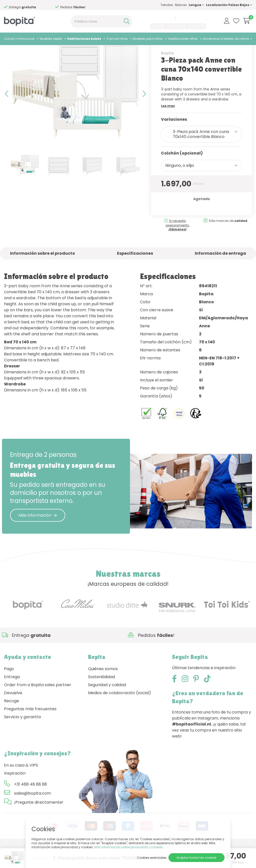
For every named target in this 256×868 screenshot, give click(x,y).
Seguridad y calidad (107, 706)
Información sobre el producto (42, 275)
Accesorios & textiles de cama (226, 39)
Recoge (11, 722)
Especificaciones (135, 275)
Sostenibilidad (101, 698)
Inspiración (15, 795)
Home (9, 51)
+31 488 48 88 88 (161, 18)
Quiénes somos (103, 690)
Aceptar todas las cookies (196, 858)
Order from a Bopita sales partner (38, 706)
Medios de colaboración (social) (119, 714)
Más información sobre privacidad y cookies (128, 847)
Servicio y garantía (22, 738)
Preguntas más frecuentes (30, 730)
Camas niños (117, 39)
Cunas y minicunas (19, 39)
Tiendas (167, 5)
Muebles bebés (51, 39)
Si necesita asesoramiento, (177, 246)
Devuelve (13, 714)
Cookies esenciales (152, 858)
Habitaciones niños (183, 39)
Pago (9, 690)
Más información (38, 537)
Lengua (196, 5)
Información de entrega (220, 275)
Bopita (167, 74)
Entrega (12, 698)
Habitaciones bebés (84, 39)
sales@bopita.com (192, 18)
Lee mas (168, 127)
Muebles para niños (148, 39)
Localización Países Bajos (229, 5)
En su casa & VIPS (21, 787)
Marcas (181, 5)
